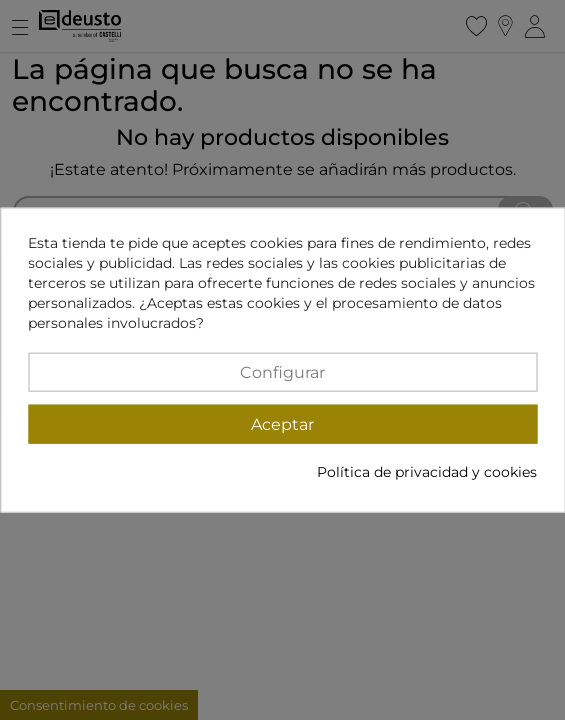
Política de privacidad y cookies (427, 471)
